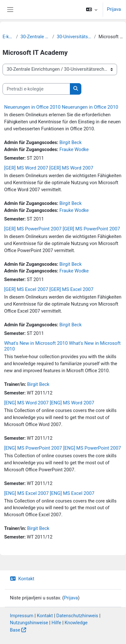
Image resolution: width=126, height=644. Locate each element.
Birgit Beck (70, 142)
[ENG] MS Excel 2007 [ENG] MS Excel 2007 (49, 493)
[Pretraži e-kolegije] (36, 89)
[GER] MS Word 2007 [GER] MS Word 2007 (49, 168)
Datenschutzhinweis (77, 616)
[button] (92, 10)
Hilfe (56, 623)
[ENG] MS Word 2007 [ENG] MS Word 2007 (49, 403)
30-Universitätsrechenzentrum (74, 37)
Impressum (22, 616)
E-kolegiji (8, 37)
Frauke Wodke (74, 149)
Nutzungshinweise (29, 623)
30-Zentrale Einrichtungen (35, 37)
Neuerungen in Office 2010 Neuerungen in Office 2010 (61, 107)
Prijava (114, 9)
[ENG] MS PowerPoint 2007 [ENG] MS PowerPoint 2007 (63, 448)
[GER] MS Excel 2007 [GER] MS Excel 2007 (49, 289)
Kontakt (22, 579)
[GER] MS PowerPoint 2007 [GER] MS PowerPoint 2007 (62, 229)
